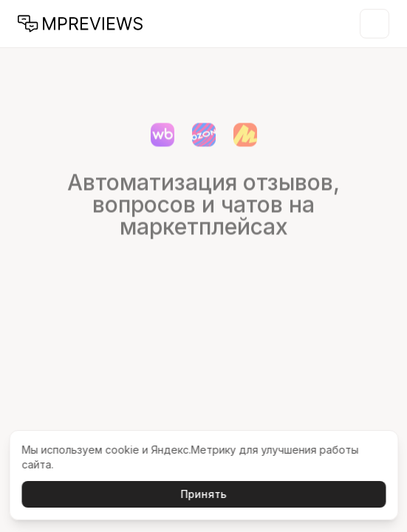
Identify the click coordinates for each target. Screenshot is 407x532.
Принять (204, 494)
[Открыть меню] (374, 24)
